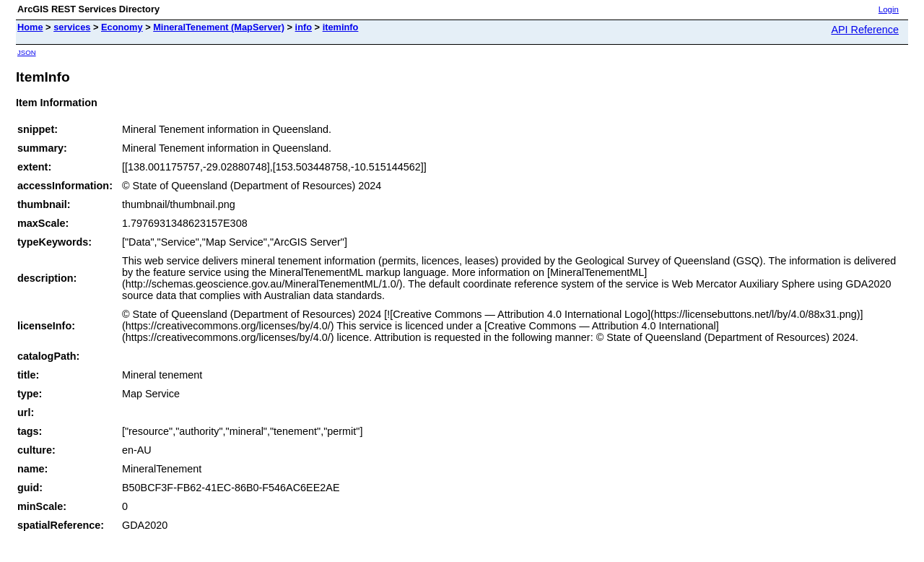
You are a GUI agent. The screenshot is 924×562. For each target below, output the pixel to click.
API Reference (865, 30)
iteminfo (341, 27)
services (72, 27)
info (304, 27)
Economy (122, 27)
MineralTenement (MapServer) (219, 27)
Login (889, 9)
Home (30, 27)
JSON (27, 52)
